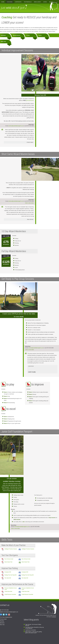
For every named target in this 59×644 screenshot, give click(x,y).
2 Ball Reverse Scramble (10, 594)
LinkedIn (6, 615)
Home (3, 2)
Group (28, 35)
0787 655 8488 (4, 610)
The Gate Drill (8, 578)
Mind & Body (37, 2)
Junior (40, 35)
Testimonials (28, 2)
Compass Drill (8, 572)
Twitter (4, 615)
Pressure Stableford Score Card (11, 589)
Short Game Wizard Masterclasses (18, 154)
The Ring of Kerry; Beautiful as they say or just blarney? (35, 628)
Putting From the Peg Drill (10, 575)
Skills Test (3, 41)
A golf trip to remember (31, 630)
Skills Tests (7, 540)
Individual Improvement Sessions (17, 50)
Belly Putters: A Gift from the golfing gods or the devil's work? (34, 632)
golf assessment (28, 100)
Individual (3, 35)
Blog (51, 2)
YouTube (9, 615)
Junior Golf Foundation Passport (17, 432)
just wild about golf (14, 7)
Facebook (1, 615)
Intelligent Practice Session (11, 549)
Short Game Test (8, 562)
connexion (54, 617)
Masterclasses (17, 35)
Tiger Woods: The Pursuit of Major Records (33, 625)
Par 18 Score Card (9, 559)
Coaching (10, 2)
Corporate (18, 2)
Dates (45, 2)
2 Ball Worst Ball (8, 591)
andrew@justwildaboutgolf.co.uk (16, 126)
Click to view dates (29, 203)
